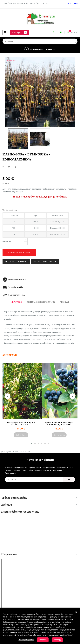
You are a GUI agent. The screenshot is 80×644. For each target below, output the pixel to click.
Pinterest (16, 167)
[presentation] (8, 396)
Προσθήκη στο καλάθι (19, 252)
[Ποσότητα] (19, 241)
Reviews (65, 302)
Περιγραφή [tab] (16, 302)
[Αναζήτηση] (40, 41)
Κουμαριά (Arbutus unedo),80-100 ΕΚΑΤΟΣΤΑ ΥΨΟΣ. (21, 423)
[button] (32, 444)
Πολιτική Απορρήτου (26, 640)
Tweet (9, 167)
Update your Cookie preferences (15, 451)
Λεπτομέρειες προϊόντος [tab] (41, 302)
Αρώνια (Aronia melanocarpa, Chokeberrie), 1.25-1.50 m (59, 423)
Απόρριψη (43, 640)
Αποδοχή (57, 640)
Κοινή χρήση (3, 167)
